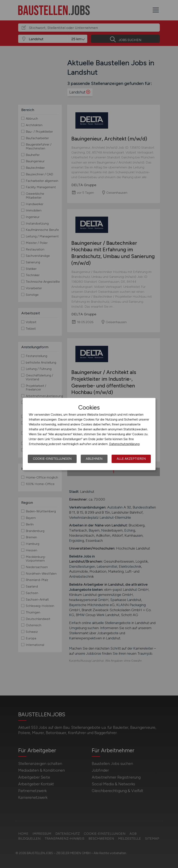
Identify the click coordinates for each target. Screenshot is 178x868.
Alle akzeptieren (131, 459)
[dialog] (89, 434)
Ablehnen (94, 459)
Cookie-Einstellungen (52, 459)
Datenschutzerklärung (124, 444)
